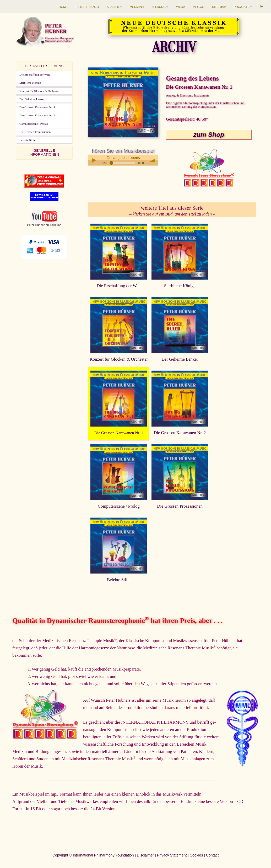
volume (153, 160)
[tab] (44, 66)
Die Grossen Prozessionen (35, 132)
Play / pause (94, 160)
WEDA (181, 7)
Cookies (196, 855)
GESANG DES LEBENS (44, 66)
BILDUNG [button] (160, 7)
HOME (63, 7)
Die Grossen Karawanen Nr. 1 (37, 107)
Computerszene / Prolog (34, 124)
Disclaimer (145, 855)
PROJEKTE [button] (243, 7)
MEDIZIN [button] (137, 7)
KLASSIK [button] (114, 7)
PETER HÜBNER (87, 7)
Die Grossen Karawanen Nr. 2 (37, 115)
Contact (212, 855)
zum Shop (209, 135)
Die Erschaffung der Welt (35, 75)
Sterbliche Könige (30, 83)
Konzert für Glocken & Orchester (39, 91)
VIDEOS (199, 7)
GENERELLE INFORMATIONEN (44, 152)
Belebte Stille (28, 140)
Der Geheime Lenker (32, 99)
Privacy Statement (172, 855)
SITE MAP (219, 7)
